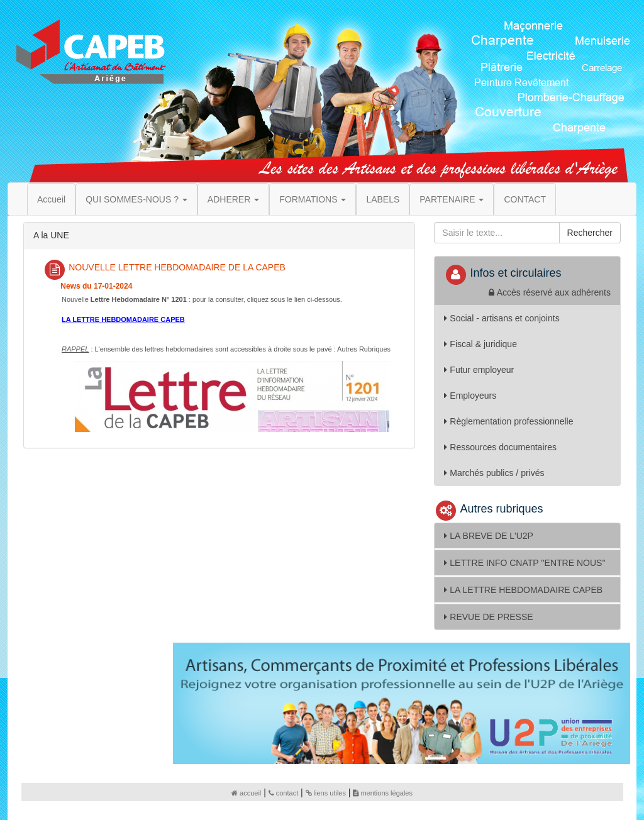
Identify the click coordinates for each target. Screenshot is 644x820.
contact (283, 793)
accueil (246, 793)
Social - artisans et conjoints (502, 318)
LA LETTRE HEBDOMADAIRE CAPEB (523, 590)
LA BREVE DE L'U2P (489, 536)
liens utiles (326, 793)
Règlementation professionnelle (508, 421)
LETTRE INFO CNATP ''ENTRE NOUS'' (525, 563)
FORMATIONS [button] (313, 199)
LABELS (383, 199)
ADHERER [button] (233, 199)
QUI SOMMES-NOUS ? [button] (136, 199)
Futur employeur (479, 370)
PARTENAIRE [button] (452, 199)
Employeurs (470, 396)
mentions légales (383, 793)
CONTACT (525, 199)
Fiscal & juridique (480, 344)
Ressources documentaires (500, 447)
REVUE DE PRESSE (488, 617)
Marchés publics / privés (494, 473)
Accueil (51, 199)
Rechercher (590, 233)
